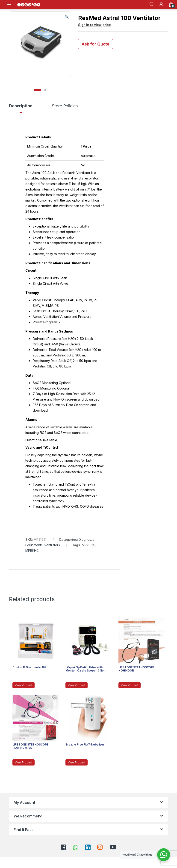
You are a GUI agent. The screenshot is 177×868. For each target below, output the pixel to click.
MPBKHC (32, 564)
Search (152, 4)
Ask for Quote (96, 44)
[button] (67, 17)
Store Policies (65, 119)
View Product (24, 698)
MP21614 (88, 558)
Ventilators (52, 558)
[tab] (21, 121)
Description (21, 119)
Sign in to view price (94, 25)
